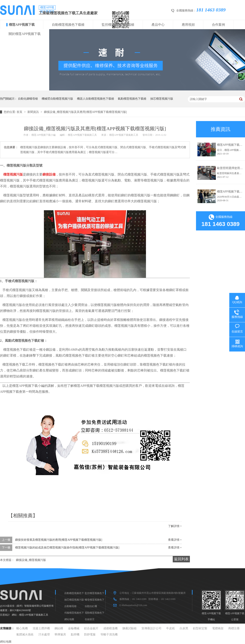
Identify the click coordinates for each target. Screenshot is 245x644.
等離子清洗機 (109, 635)
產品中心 (158, 25)
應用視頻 (188, 25)
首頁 (20, 112)
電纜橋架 (218, 628)
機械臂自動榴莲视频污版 (57, 99)
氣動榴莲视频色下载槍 (132, 99)
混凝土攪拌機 (41, 628)
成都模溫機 (110, 628)
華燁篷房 (60, 635)
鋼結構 (59, 628)
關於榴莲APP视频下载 (25, 34)
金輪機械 (74, 628)
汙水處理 (44, 635)
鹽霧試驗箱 (129, 628)
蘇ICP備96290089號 (20, 610)
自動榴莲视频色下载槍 (68, 25)
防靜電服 (90, 635)
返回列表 (181, 559)
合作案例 (218, 25)
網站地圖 (69, 619)
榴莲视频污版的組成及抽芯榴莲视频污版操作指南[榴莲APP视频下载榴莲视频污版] (67, 548)
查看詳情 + (175, 540)
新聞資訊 (33, 112)
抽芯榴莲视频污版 (162, 99)
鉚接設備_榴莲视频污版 (31, 560)
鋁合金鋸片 (91, 628)
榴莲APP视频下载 (22, 25)
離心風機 (22, 628)
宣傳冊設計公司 (151, 628)
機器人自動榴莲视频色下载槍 (96, 99)
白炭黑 (184, 628)
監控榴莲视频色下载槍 (118, 25)
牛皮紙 (170, 628)
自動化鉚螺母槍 (28, 99)
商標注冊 (234, 628)
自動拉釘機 (91, 606)
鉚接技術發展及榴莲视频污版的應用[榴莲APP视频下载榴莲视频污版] (59, 540)
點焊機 (75, 635)
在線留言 (90, 619)
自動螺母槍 (70, 606)
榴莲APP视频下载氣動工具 (34, 615)
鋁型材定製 (200, 628)
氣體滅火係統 (25, 635)
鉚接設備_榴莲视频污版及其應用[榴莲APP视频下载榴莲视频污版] (85, 112)
